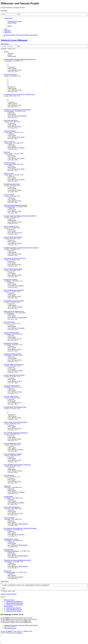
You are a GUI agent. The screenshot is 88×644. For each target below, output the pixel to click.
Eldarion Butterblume (13, 551)
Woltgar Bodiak (11, 207)
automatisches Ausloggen (11, 343)
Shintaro (9, 281)
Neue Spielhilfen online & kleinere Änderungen (17, 465)
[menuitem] (15, 21)
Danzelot (9, 61)
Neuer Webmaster (9, 475)
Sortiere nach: (26, 585)
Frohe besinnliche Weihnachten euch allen (16, 205)
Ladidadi (21, 503)
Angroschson (10, 111)
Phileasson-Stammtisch (11, 75)
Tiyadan (9, 345)
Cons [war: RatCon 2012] (11, 396)
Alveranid (21, 328)
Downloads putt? (9, 550)
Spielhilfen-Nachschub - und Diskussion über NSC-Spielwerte (21, 248)
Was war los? (8, 571)
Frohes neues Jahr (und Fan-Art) (13, 237)
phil (20, 70)
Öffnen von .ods (9, 173)
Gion (20, 90)
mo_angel (9, 132)
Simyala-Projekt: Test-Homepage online (15, 407)
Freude (20, 450)
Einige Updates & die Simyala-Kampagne (16, 422)
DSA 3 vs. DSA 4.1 (9, 141)
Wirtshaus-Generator (10, 163)
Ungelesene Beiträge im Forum (13, 354)
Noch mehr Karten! (9, 322)
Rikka (20, 307)
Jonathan (9, 540)
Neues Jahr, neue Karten (11, 120)
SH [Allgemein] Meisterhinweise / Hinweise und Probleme (20, 528)
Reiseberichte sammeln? (11, 279)
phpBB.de (20, 633)
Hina (20, 471)
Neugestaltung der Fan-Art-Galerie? (14, 301)
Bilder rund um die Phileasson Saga (14, 311)
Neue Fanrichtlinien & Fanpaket (13, 454)
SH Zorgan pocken (9, 518)
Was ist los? (7, 486)
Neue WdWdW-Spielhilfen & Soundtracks (16, 433)
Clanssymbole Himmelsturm (12, 507)
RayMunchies (10, 313)
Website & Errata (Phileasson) (14, 40)
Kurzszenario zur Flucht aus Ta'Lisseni (15, 258)
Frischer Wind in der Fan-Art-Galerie (14, 375)
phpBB (9, 631)
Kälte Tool (7, 152)
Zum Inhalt (4, 10)
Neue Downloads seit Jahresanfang (14, 364)
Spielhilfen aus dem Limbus (12, 184)
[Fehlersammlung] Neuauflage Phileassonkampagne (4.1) (20, 59)
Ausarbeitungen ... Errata (11, 539)
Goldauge (21, 492)
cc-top (8, 509)
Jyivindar (21, 148)
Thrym (8, 387)
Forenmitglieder (9, 496)
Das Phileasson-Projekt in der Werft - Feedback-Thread (19, 94)
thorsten (9, 498)
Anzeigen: (9, 585)
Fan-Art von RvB (9, 195)
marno (20, 371)
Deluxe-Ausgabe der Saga (11, 226)
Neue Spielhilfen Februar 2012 (13, 443)
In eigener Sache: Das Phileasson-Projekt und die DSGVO (20, 216)
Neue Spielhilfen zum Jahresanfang (14, 290)
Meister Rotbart (23, 524)
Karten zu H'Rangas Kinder (12, 333)
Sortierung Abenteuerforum (12, 386)
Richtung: (43, 585)
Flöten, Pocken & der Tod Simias (13, 269)
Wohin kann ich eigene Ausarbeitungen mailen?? (18, 560)
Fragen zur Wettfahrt (10, 131)
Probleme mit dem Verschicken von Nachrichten (17, 110)
